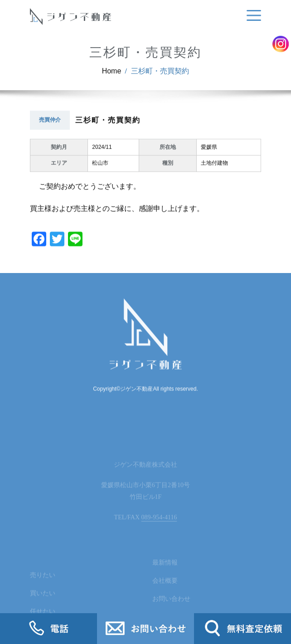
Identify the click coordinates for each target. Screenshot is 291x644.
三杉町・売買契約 (160, 76)
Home (112, 76)
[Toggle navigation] (252, 16)
